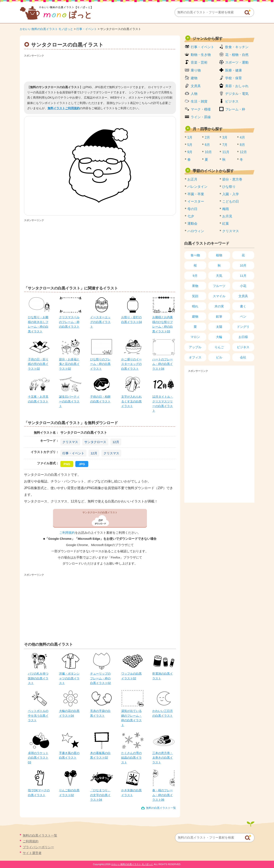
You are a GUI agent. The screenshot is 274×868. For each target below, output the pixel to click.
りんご (219, 347)
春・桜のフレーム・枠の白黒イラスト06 (163, 795)
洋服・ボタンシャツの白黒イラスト (69, 678)
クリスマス (70, 442)
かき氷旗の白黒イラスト (131, 793)
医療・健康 (234, 70)
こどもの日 (231, 201)
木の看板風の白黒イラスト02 (100, 755)
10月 (208, 152)
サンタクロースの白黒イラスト (100, 512)
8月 (242, 145)
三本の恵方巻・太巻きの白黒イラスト (163, 758)
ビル (219, 357)
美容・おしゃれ (237, 86)
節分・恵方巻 (232, 179)
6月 (207, 145)
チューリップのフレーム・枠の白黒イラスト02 (101, 678)
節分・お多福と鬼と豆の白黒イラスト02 (69, 364)
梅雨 (226, 209)
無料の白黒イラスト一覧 (161, 808)
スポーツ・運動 (237, 62)
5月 (190, 145)
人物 (194, 94)
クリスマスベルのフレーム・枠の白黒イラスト (69, 322)
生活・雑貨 (199, 101)
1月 (190, 137)
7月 (225, 145)
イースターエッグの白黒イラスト (100, 322)
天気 (219, 276)
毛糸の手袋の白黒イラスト (100, 713)
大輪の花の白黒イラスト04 (69, 713)
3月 (225, 137)
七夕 (191, 216)
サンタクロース (95, 442)
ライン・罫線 (201, 117)
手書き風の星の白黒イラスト (69, 755)
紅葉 (226, 224)
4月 (242, 137)
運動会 (192, 224)
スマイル (219, 296)
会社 (243, 357)
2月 (207, 137)
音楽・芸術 (199, 62)
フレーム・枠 (235, 109)
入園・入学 (231, 194)
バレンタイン (197, 187)
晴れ (195, 306)
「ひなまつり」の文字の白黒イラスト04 (100, 795)
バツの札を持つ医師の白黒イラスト (38, 678)
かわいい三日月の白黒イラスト (163, 713)
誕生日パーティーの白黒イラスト (69, 401)
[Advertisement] (100, 68)
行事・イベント (87, 29)
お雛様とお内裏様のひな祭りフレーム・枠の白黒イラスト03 (163, 324)
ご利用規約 (67, 533)
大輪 (219, 337)
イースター (196, 201)
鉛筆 (219, 316)
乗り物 (196, 70)
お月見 (227, 216)
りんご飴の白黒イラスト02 (69, 793)
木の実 (219, 306)
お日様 (243, 337)
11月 (226, 152)
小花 (243, 286)
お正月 (192, 179)
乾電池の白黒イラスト (163, 676)
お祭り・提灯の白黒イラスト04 (132, 319)
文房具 (196, 86)
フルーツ (219, 286)
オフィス (195, 357)
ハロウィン (196, 231)
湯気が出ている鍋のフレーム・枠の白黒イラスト (131, 718)
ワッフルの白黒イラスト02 (131, 676)
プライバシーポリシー (38, 847)
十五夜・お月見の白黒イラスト (38, 399)
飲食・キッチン (237, 47)
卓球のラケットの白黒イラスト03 (38, 758)
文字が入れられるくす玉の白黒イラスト (131, 401)
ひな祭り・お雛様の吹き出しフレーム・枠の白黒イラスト (38, 324)
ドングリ (243, 327)
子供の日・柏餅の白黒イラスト (100, 399)
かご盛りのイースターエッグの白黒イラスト (131, 364)
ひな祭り (229, 187)
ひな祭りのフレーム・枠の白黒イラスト (100, 364)
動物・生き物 (201, 55)
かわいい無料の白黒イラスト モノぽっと (47, 29)
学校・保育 (234, 78)
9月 (190, 152)
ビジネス (232, 101)
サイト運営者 (32, 853)
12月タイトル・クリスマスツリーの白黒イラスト (163, 404)
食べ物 (195, 255)
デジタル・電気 (237, 94)
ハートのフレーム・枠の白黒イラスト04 (163, 364)
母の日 (192, 209)
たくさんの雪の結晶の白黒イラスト (131, 758)
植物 (219, 255)
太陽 (219, 327)
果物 (195, 286)
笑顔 (195, 296)
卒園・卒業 (196, 194)
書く (243, 306)
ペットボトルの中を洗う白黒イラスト (38, 716)
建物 (194, 78)
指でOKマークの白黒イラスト (39, 793)
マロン (195, 337)
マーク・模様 (201, 109)
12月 (116, 442)
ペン (243, 316)
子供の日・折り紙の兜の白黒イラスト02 (38, 364)
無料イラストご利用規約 (64, 108)
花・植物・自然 (237, 55)
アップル (195, 347)
